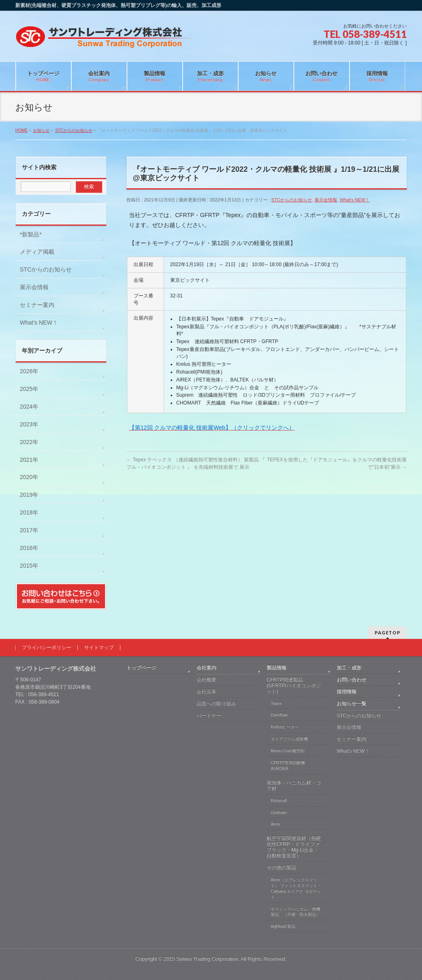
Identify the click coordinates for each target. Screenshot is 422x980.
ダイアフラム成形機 (289, 739)
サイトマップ (99, 648)
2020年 (29, 477)
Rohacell (279, 801)
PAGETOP (388, 633)
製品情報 (277, 668)
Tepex (276, 703)
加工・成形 (349, 668)
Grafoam (279, 813)
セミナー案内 (37, 305)
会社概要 (206, 680)
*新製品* (31, 234)
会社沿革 (206, 692)
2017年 (29, 530)
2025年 (29, 389)
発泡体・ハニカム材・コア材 (294, 786)
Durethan (279, 715)
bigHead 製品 (283, 926)
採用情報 (347, 692)
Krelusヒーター (285, 727)
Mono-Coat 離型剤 (288, 751)
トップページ (141, 668)
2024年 (29, 407)
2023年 (29, 424)
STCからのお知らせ (292, 200)
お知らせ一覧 (352, 704)
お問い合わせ (352, 680)
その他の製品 (281, 868)
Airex (275, 824)
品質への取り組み (216, 704)
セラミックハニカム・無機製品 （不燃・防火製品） (295, 912)
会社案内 (206, 668)
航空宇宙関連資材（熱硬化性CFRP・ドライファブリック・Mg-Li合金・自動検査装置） (294, 847)
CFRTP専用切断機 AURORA (288, 766)
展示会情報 (326, 200)
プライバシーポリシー (47, 648)
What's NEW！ (355, 200)
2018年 (29, 512)
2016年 (29, 548)
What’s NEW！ (353, 751)
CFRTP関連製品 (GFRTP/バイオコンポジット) (294, 685)
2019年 (29, 495)
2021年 (29, 460)
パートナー (209, 716)
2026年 (29, 371)
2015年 (29, 566)
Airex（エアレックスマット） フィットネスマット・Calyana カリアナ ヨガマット (296, 888)
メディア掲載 (37, 252)
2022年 (29, 442)
